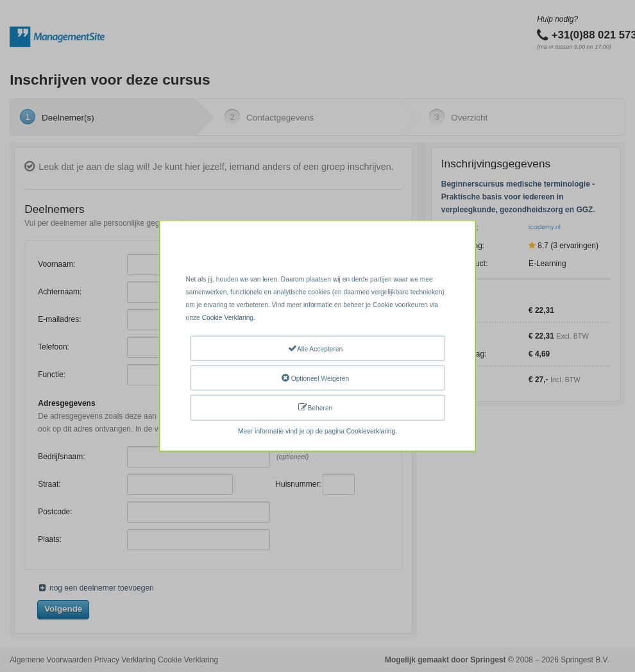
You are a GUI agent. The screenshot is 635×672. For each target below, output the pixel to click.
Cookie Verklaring (228, 318)
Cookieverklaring (371, 431)
